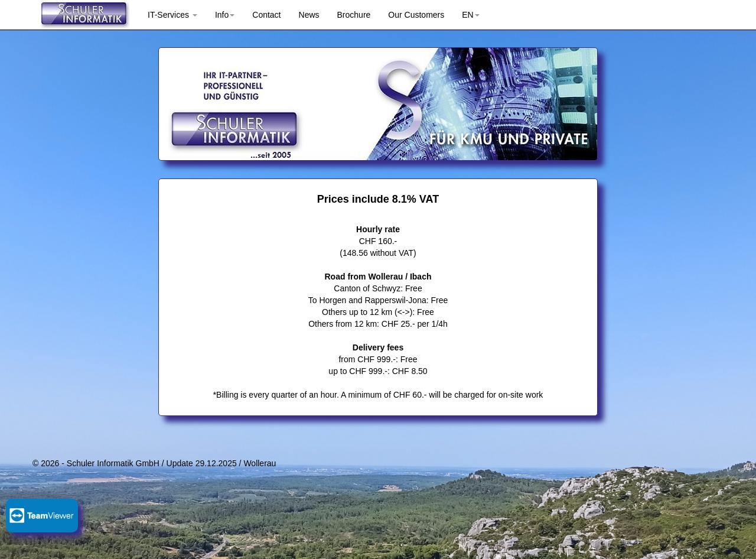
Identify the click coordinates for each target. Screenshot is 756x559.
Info (225, 15)
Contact (266, 15)
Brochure (354, 15)
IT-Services (172, 15)
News (309, 15)
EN (470, 15)
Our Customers (416, 15)
